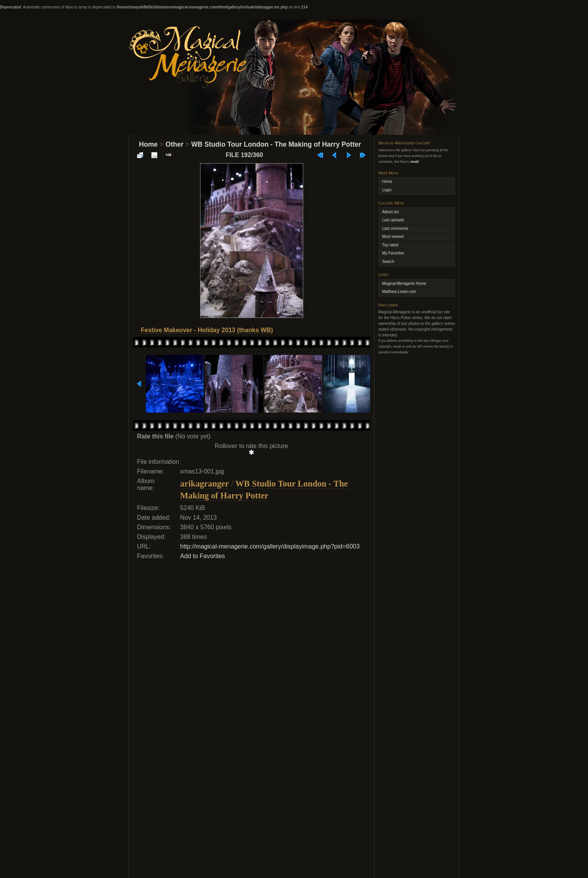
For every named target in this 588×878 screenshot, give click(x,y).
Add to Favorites (203, 556)
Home (148, 144)
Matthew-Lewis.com (399, 292)
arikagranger (204, 484)
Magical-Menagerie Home (404, 283)
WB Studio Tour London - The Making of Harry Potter (276, 144)
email (414, 162)
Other (175, 144)
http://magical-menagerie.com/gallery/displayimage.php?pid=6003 (270, 546)
